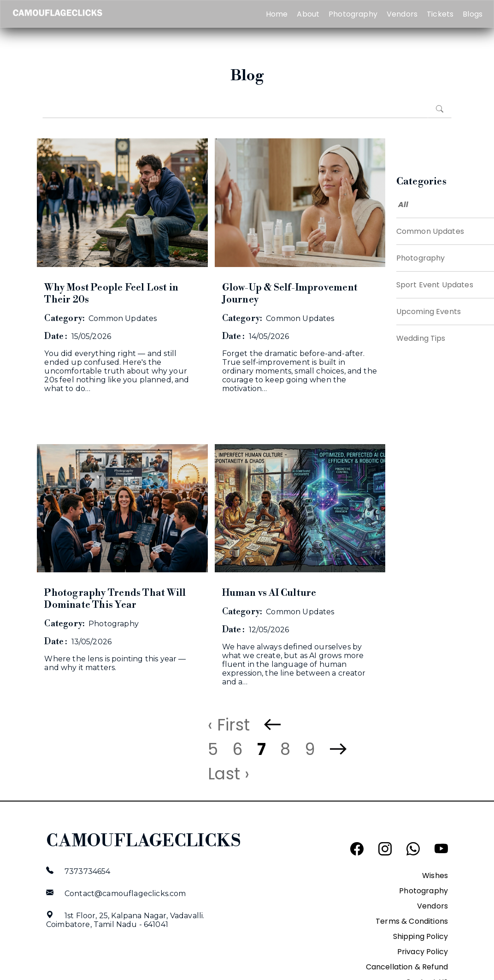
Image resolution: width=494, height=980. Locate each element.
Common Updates (430, 231)
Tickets (440, 14)
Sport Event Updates (435, 285)
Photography (353, 14)
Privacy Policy (423, 952)
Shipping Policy (420, 936)
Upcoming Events (429, 312)
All (403, 205)
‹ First (229, 725)
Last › (229, 774)
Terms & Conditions (412, 921)
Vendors (402, 14)
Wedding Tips (421, 338)
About (308, 14)
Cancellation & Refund (407, 967)
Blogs (473, 14)
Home (277, 14)
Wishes (435, 876)
